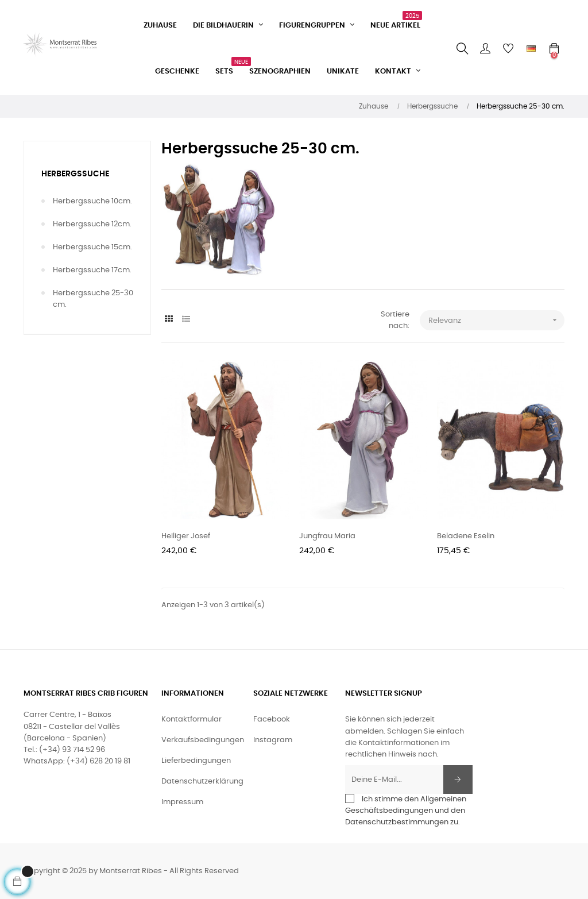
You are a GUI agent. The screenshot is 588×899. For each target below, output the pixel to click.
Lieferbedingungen (196, 761)
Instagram (273, 740)
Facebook (272, 719)
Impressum (182, 802)
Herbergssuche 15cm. (92, 247)
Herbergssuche (75, 174)
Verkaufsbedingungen (203, 740)
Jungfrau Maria (327, 536)
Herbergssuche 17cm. (92, 270)
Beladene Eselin (466, 536)
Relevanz (496, 320)
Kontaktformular (192, 719)
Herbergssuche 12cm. (92, 224)
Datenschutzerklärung (202, 782)
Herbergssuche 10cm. (92, 201)
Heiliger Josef (186, 536)
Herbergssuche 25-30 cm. (93, 299)
